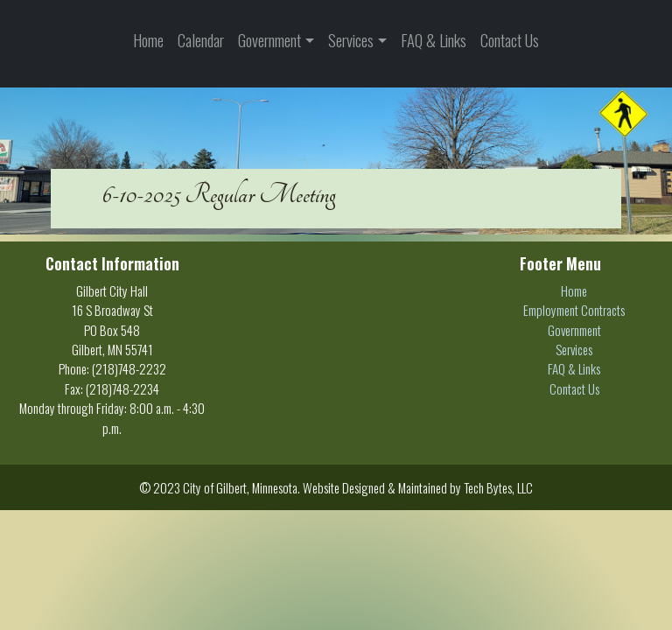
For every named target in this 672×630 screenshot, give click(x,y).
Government (269, 40)
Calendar (201, 40)
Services (351, 40)
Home (148, 40)
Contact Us (510, 40)
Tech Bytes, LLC (498, 487)
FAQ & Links (434, 40)
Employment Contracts (574, 310)
